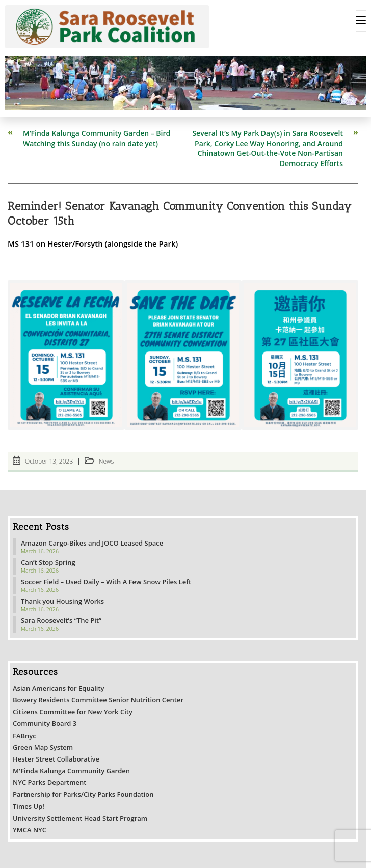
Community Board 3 (45, 723)
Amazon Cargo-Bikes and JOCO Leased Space (92, 543)
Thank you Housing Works (62, 601)
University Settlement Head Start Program (80, 818)
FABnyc (24, 736)
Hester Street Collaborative (56, 759)
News (107, 461)
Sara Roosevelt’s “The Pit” (61, 620)
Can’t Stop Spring (48, 562)
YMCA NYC (30, 830)
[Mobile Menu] (361, 21)
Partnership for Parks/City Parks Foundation (83, 794)
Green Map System (43, 747)
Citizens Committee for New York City (73, 712)
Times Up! (29, 806)
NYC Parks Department (50, 782)
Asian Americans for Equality (59, 688)
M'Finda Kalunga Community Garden (71, 771)
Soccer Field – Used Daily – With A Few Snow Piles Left (106, 582)
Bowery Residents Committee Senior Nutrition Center (98, 700)
